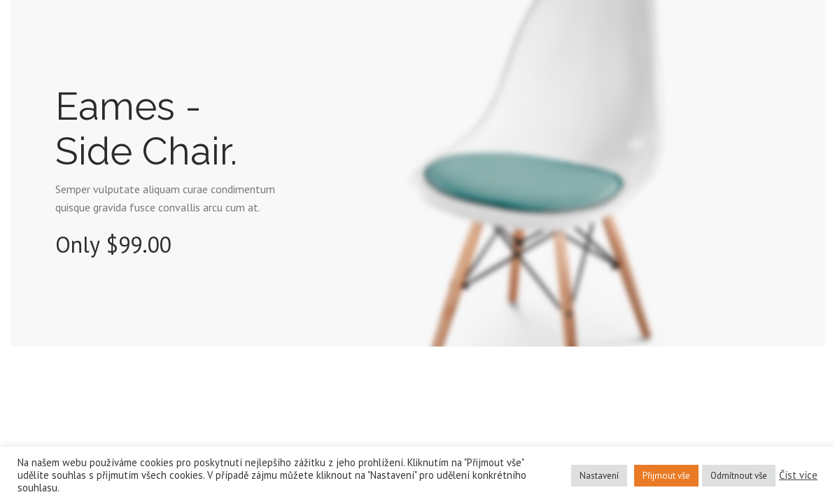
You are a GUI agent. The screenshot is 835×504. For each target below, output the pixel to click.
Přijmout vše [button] (666, 476)
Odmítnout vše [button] (739, 476)
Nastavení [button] (599, 476)
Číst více (798, 475)
